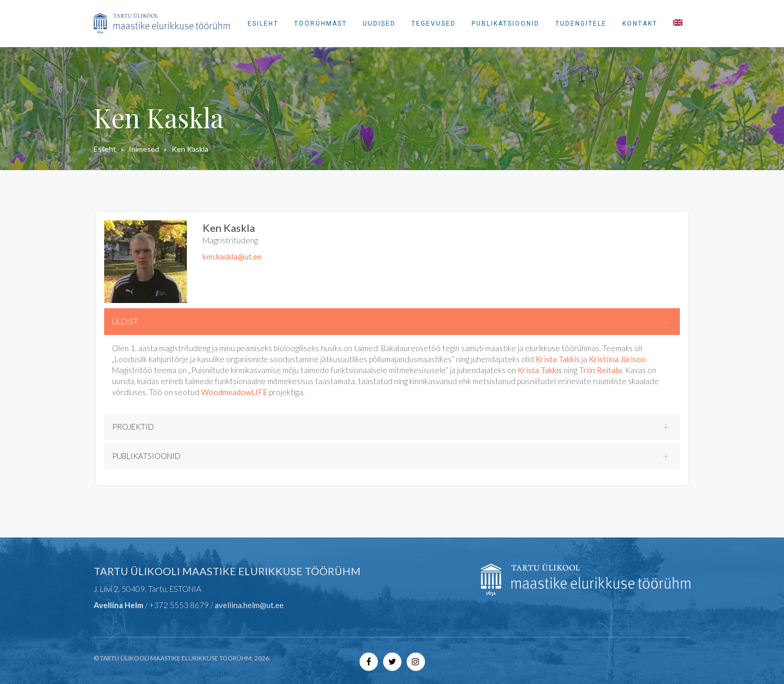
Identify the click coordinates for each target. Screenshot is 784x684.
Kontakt (640, 24)
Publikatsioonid (506, 24)
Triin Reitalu (600, 370)
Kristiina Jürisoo (617, 359)
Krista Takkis (558, 359)
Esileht (263, 24)
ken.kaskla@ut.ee (232, 256)
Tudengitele (581, 24)
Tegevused (434, 24)
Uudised (379, 24)
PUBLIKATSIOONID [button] (146, 456)
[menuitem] (678, 24)
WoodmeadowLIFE (234, 392)
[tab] (392, 322)
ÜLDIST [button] (125, 321)
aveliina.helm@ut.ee (249, 605)
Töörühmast (321, 24)
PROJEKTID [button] (133, 427)
